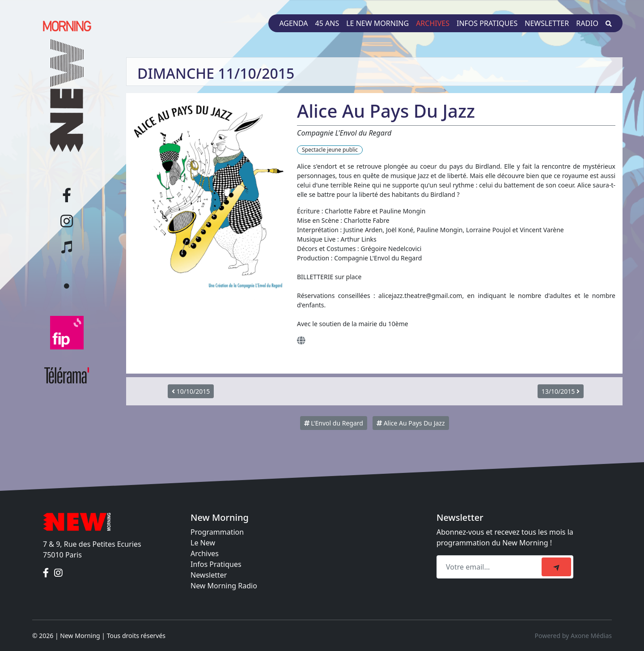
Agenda (293, 23)
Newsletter (547, 23)
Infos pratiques (487, 23)
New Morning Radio (224, 586)
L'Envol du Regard (334, 423)
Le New (203, 543)
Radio (587, 23)
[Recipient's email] (490, 567)
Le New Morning (377, 23)
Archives (433, 23)
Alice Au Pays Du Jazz (411, 423)
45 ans (327, 23)
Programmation (217, 532)
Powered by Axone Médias (573, 636)
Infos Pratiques (216, 564)
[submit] (556, 567)
